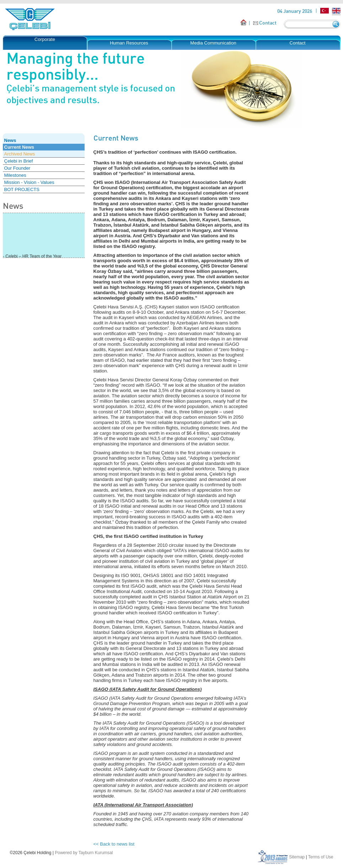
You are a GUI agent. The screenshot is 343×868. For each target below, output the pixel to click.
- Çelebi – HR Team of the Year (32, 257)
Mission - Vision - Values (29, 182)
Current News (19, 147)
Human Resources (129, 43)
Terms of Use (321, 857)
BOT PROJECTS (22, 189)
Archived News (20, 154)
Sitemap (297, 857)
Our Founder (17, 168)
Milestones (15, 175)
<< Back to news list (114, 844)
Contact (268, 23)
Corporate (45, 39)
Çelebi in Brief (19, 161)
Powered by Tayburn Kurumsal (84, 853)
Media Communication (213, 43)
